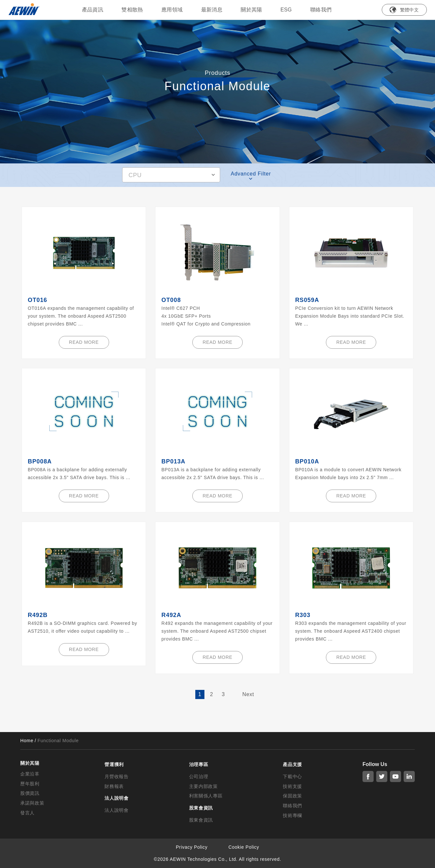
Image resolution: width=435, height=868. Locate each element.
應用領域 (172, 10)
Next (248, 694)
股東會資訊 (201, 820)
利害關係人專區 (206, 796)
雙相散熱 (132, 10)
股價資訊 (30, 793)
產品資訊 (93, 10)
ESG (286, 10)
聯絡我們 (321, 10)
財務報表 (114, 786)
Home (27, 741)
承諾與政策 (32, 803)
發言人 (27, 813)
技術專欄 (292, 815)
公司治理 (199, 776)
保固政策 (292, 796)
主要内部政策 (203, 786)
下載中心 (292, 776)
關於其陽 (251, 10)
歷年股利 (30, 784)
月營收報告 (117, 776)
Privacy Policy (192, 847)
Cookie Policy (244, 847)
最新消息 (212, 10)
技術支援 (292, 786)
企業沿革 (30, 774)
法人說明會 (117, 810)
